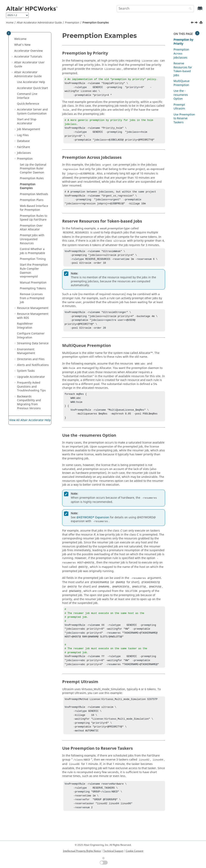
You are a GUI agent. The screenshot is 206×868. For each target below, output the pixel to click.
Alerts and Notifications (33, 365)
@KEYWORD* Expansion (93, 530)
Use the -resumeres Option (181, 95)
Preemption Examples (96, 23)
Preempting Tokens (33, 288)
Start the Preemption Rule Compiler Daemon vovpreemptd (34, 271)
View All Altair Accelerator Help (30, 420)
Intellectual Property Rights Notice (82, 851)
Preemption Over (31, 228)
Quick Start (32, 88)
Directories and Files (31, 359)
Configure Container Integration (31, 336)
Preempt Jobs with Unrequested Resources (32, 239)
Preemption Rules (32, 178)
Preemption (72, 23)
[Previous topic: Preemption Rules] (193, 23)
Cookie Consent (134, 851)
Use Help (31, 82)
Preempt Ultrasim (179, 107)
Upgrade (31, 377)
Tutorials (28, 57)
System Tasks (26, 371)
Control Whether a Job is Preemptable (32, 251)
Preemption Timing (33, 259)
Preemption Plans (32, 200)
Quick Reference (28, 104)
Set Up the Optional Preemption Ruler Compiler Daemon (33, 169)
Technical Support (113, 851)
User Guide (29, 64)
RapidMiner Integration (25, 326)
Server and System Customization (32, 112)
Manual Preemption (33, 283)
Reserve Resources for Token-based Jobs (183, 69)
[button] (13, 39)
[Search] (189, 9)
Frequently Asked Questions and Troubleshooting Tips (31, 387)
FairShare (23, 147)
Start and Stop (27, 121)
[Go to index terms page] (196, 10)
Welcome (20, 39)
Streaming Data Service (33, 343)
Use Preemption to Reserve (184, 119)
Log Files (23, 135)
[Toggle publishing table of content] (9, 33)
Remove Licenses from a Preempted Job (32, 298)
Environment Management (26, 351)
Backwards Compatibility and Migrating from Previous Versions (29, 402)
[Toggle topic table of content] (197, 33)
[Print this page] (201, 23)
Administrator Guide (39, 23)
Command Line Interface (27, 96)
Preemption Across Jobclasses (181, 54)
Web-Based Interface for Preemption (34, 208)
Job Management (29, 129)
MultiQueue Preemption (182, 83)
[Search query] (155, 9)
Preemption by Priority (183, 42)
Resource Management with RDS (33, 316)
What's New (22, 45)
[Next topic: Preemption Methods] (197, 23)
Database (23, 141)
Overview (28, 51)
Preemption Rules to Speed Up (33, 218)
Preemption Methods (34, 194)
